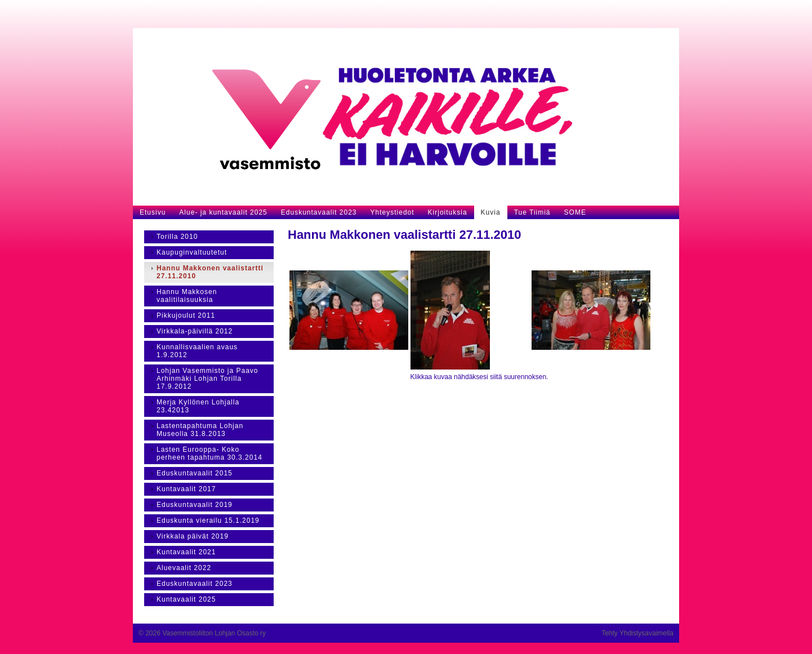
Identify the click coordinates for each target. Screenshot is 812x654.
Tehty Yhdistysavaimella (637, 633)
